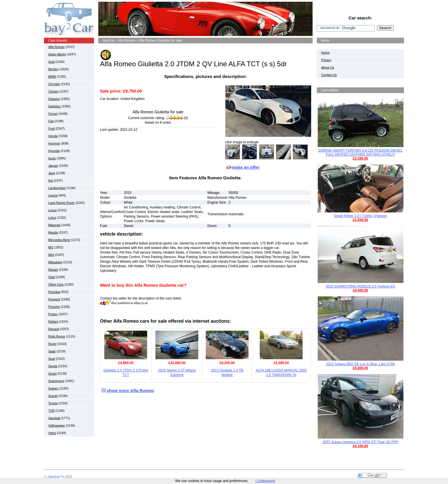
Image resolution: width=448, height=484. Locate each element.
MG (51, 247)
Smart (52, 373)
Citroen (53, 91)
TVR (51, 411)
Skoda (53, 366)
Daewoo (54, 99)
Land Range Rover (61, 203)
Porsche (54, 307)
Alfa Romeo (56, 47)
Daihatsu (54, 106)
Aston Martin (57, 54)
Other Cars (56, 284)
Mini (51, 255)
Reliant (53, 322)
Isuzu (52, 158)
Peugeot (54, 299)
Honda (53, 136)
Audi (51, 62)
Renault (54, 329)
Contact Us (329, 75)
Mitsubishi (55, 262)
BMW (52, 77)
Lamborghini (57, 188)
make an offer (246, 167)
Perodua (54, 292)
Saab (52, 351)
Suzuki (53, 396)
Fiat (51, 121)
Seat (52, 359)
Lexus (52, 210)
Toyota (53, 403)
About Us (328, 67)
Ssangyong (56, 381)
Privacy (326, 60)
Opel (52, 277)
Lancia (53, 195)
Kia (51, 180)
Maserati (54, 225)
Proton (53, 314)
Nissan (53, 270)
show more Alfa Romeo (130, 390)
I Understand (265, 481)
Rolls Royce (57, 336)
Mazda (53, 232)
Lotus (52, 218)
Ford (52, 128)
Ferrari (53, 114)
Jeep (52, 173)
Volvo (52, 433)
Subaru (53, 388)
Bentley (54, 69)
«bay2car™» (56, 477)
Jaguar (53, 166)
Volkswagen (57, 425)
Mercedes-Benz (59, 240)
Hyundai (54, 151)
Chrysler (54, 84)
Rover (52, 344)
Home (325, 53)
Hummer (54, 143)
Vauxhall (54, 418)
